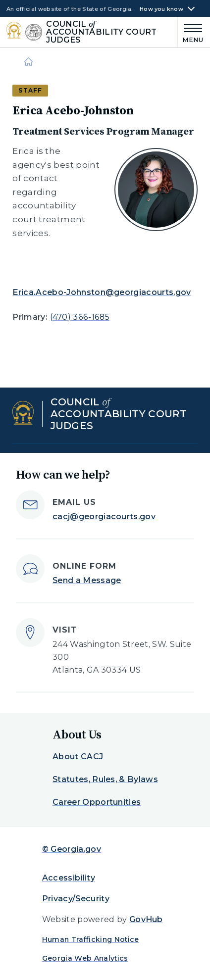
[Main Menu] (191, 32)
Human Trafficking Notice (91, 939)
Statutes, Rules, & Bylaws (105, 779)
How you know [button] (161, 9)
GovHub (146, 919)
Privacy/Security (76, 899)
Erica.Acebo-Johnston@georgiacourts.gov (102, 292)
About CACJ (78, 757)
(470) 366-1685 (80, 317)
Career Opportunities (97, 802)
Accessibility (69, 878)
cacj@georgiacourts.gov (104, 516)
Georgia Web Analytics (85, 958)
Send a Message (87, 580)
